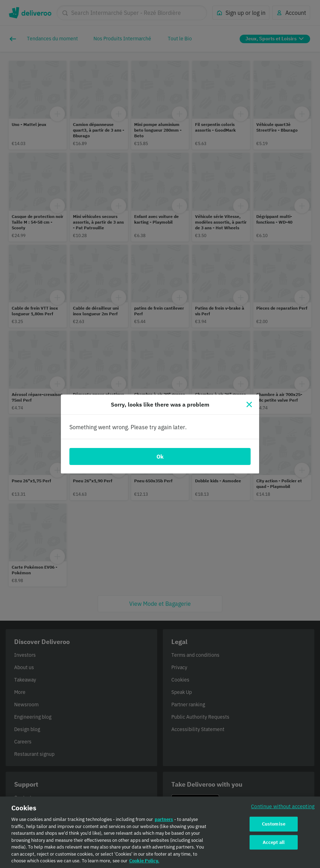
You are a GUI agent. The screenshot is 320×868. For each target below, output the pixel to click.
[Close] (249, 404)
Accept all (274, 845)
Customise (274, 827)
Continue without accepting (283, 809)
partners (164, 823)
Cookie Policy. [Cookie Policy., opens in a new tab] (144, 864)
